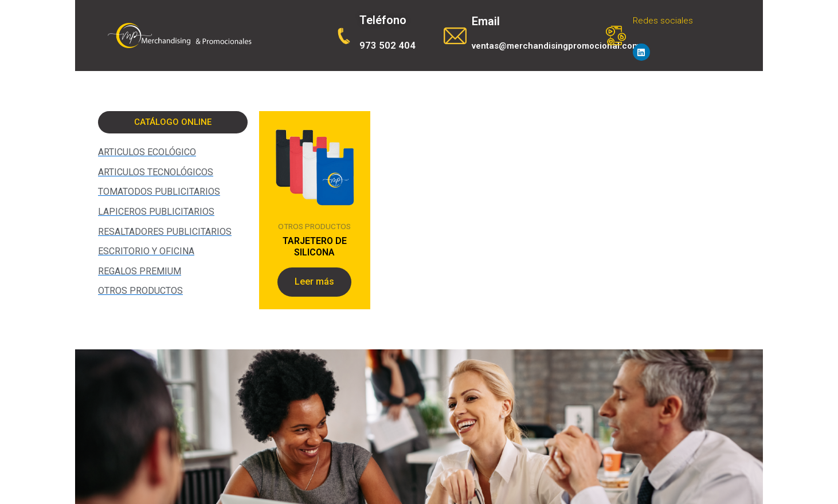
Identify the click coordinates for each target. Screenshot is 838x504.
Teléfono (383, 20)
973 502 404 (387, 45)
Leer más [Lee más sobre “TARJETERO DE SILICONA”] (314, 281)
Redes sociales (663, 21)
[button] (173, 122)
